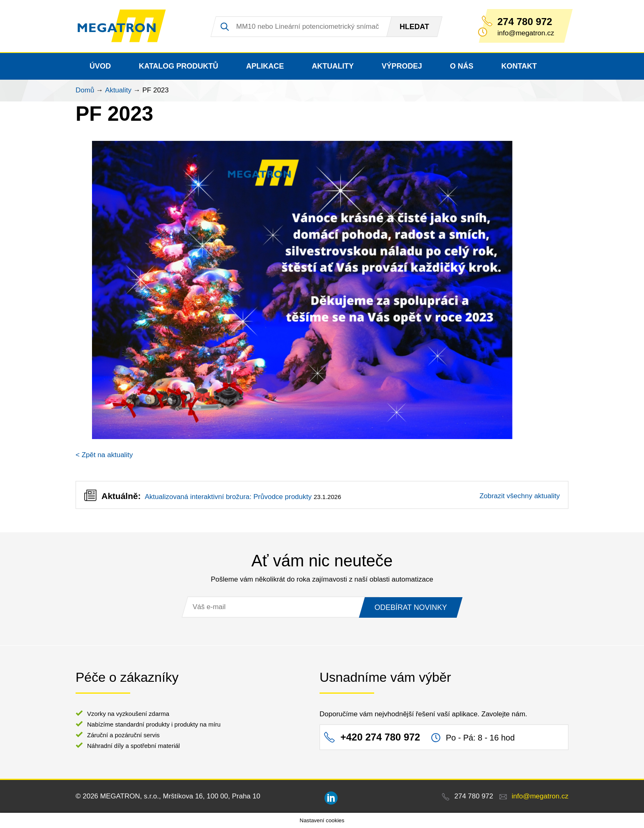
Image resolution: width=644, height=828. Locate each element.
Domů (85, 90)
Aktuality (333, 66)
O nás (461, 66)
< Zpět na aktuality (104, 455)
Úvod (100, 66)
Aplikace (265, 66)
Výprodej (402, 66)
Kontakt (519, 66)
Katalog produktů (178, 66)
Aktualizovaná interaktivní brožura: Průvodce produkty (228, 497)
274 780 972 (525, 22)
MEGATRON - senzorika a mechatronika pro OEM (123, 26)
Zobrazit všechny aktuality (520, 496)
